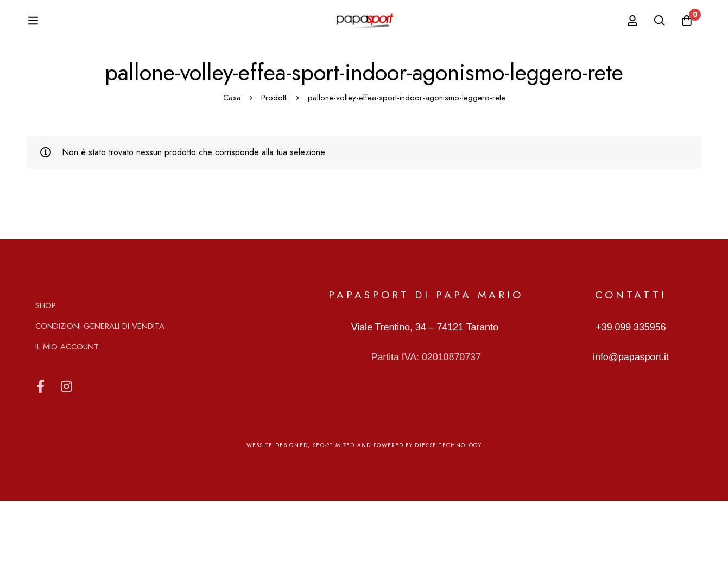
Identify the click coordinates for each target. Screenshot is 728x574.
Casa (232, 171)
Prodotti (274, 171)
